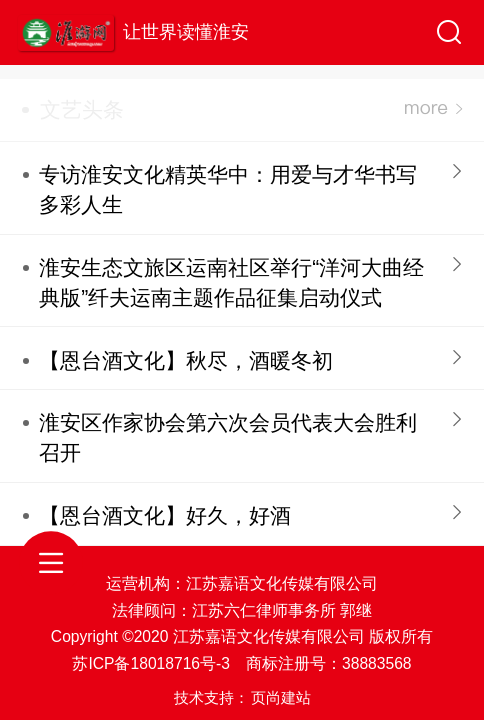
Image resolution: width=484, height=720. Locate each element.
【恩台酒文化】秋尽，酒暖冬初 (186, 360)
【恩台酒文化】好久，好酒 (165, 515)
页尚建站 (281, 697)
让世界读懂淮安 (186, 32)
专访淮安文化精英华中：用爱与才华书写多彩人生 (228, 189)
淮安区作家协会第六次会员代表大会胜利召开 (228, 437)
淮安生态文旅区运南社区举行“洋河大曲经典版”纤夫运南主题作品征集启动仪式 (231, 282)
